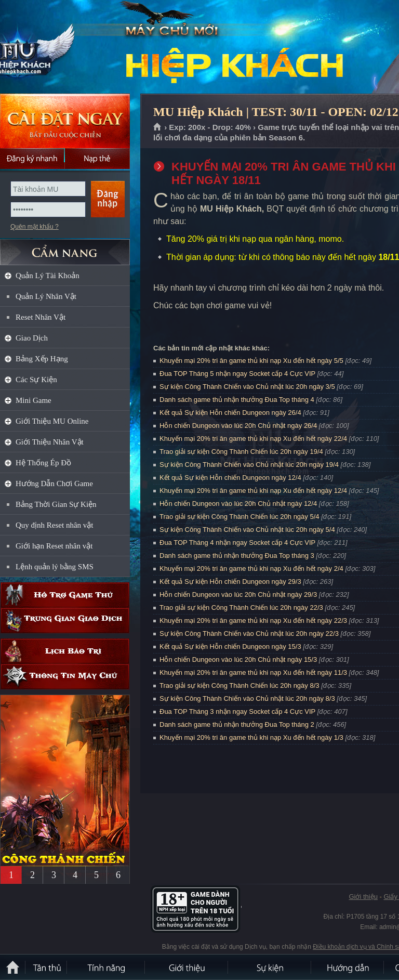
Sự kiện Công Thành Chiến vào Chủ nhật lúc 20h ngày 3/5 (247, 387)
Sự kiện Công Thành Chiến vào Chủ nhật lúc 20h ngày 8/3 (247, 698)
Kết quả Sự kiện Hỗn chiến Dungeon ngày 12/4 (230, 478)
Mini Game (34, 400)
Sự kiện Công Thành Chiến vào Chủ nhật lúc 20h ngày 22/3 (249, 633)
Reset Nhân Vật (41, 317)
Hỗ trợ (65, 595)
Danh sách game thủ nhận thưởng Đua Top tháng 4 (237, 400)
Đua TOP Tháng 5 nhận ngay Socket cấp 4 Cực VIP (237, 374)
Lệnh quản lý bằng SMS (55, 567)
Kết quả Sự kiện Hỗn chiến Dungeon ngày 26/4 (230, 413)
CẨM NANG (65, 248)
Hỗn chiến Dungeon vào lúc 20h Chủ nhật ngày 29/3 (238, 594)
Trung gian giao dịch (65, 620)
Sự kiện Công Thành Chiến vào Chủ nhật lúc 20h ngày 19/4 (249, 465)
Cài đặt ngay (65, 121)
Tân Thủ (47, 967)
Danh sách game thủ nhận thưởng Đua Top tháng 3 (237, 556)
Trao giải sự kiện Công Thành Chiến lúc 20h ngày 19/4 (241, 452)
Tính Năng (107, 967)
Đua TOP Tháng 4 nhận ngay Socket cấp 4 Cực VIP (237, 543)
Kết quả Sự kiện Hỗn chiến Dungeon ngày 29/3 (230, 582)
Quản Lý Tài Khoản (48, 276)
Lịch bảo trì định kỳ (65, 651)
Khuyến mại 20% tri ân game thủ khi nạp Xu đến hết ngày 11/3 (253, 672)
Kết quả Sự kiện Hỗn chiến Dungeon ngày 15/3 (230, 646)
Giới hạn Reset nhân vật (54, 546)
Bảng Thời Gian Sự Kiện (56, 504)
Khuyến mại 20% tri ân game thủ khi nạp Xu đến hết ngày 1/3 (251, 737)
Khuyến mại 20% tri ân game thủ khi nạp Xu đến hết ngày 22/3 (253, 620)
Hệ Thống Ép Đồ (43, 463)
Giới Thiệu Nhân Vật (50, 442)
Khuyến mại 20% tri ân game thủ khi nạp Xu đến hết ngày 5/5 (251, 361)
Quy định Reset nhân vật (54, 525)
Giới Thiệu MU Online (52, 421)
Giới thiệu (363, 897)
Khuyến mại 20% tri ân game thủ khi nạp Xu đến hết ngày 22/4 (253, 439)
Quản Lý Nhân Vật (46, 296)
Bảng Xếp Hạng (42, 359)
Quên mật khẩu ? (35, 227)
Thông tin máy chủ (65, 677)
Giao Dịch (32, 338)
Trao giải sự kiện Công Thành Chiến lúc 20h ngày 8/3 (240, 685)
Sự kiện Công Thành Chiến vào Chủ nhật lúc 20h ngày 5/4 (247, 530)
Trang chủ (158, 127)
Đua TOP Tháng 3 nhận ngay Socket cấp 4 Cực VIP (237, 711)
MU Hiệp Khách (75, 47)
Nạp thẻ (97, 159)
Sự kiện (270, 967)
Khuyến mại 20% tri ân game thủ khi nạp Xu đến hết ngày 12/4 (253, 491)
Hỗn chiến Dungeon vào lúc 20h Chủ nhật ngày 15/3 (238, 659)
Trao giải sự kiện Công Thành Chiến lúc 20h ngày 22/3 (241, 607)
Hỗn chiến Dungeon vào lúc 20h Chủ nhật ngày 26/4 (238, 426)
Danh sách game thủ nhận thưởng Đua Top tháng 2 (237, 724)
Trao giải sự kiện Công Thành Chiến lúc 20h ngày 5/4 (240, 517)
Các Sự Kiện (36, 380)
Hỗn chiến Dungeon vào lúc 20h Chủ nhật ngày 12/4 (238, 504)
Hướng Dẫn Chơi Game (54, 484)
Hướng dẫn (348, 967)
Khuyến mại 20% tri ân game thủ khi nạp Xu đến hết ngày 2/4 (251, 569)
